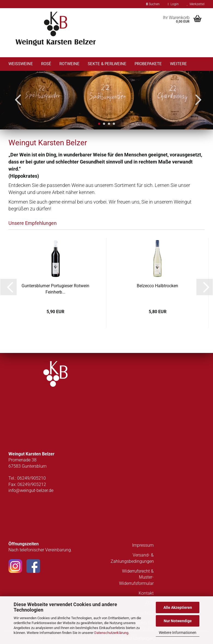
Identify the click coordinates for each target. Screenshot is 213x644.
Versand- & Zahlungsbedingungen (132, 558)
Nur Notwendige (178, 621)
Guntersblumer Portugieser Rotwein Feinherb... (55, 289)
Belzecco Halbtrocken (157, 286)
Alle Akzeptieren (178, 607)
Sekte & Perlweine (107, 64)
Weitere (178, 64)
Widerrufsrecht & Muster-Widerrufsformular (136, 577)
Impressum (143, 545)
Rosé (46, 64)
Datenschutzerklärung (111, 633)
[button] (8, 287)
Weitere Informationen (178, 633)
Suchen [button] (153, 4)
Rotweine (69, 64)
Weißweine (21, 64)
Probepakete (148, 64)
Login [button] (173, 4)
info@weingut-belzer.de (31, 490)
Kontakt (146, 593)
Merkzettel (196, 4)
